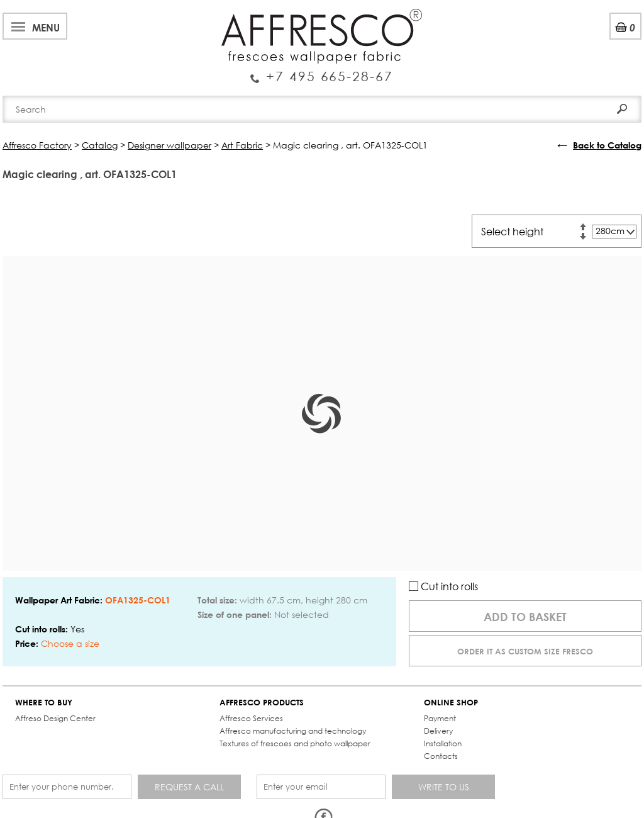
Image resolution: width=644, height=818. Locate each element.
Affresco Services (251, 718)
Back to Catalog (607, 145)
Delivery (438, 731)
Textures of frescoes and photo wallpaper (295, 743)
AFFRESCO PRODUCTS (262, 703)
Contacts (441, 756)
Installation (443, 743)
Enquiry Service (322, 71)
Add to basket (525, 617)
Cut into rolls (443, 586)
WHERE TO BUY (44, 703)
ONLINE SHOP (451, 703)
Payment (440, 718)
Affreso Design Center (55, 718)
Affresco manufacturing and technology (293, 731)
